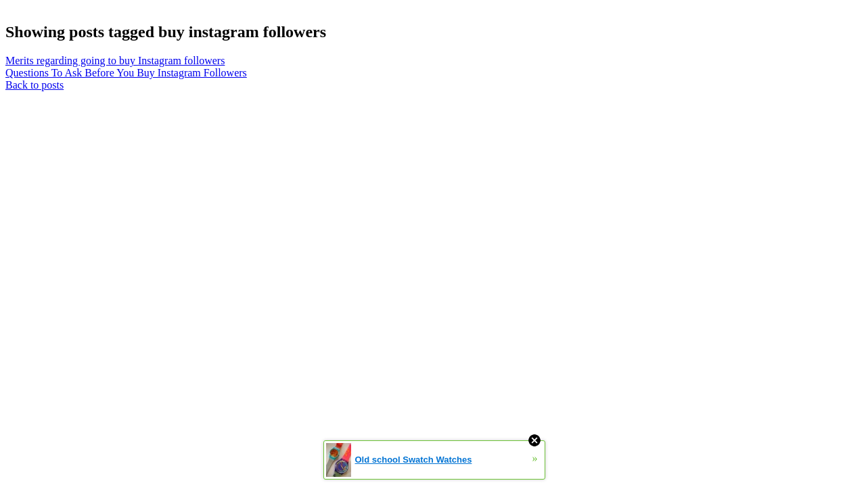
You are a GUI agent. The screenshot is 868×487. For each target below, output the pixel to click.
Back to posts (35, 85)
